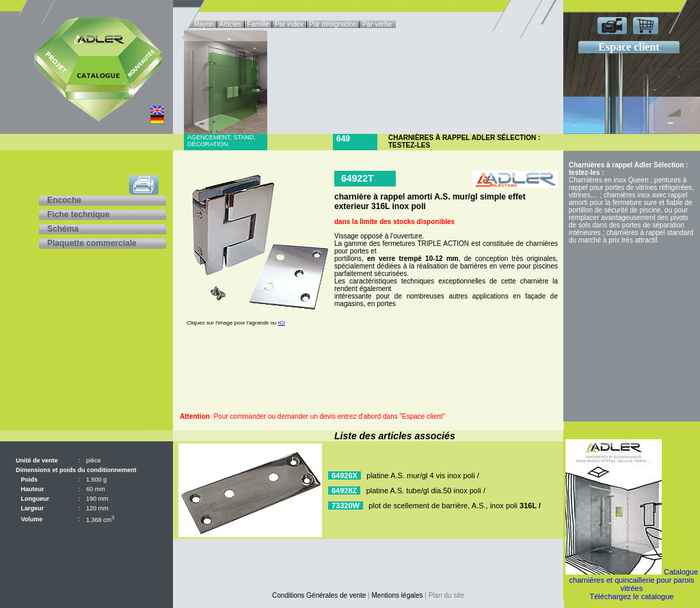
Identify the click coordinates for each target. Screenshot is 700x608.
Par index (289, 24)
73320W (346, 506)
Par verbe (378, 24)
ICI (282, 323)
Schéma (63, 229)
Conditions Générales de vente (319, 595)
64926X (345, 475)
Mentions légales (398, 595)
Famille (259, 24)
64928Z (344, 490)
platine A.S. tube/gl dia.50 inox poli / (426, 490)
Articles (231, 24)
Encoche (64, 200)
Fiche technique (78, 215)
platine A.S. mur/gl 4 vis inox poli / (422, 475)
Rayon (205, 24)
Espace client (629, 47)
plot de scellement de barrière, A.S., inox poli (455, 506)
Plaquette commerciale (92, 243)
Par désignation (333, 24)
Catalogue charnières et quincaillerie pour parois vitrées (634, 580)
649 (343, 139)
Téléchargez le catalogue (632, 596)
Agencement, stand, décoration (221, 141)
